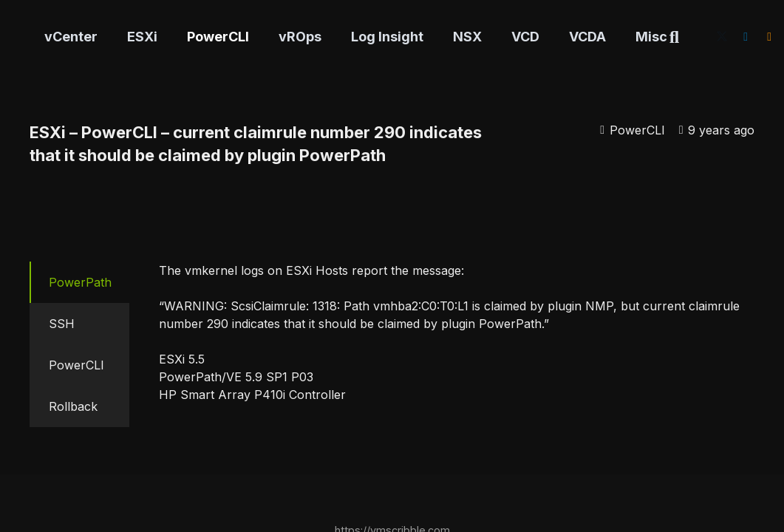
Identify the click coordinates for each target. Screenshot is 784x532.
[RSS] (769, 37)
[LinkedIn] (746, 37)
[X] (722, 37)
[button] (674, 37)
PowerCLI (637, 130)
